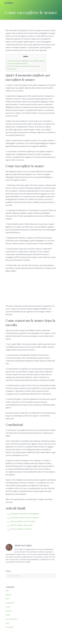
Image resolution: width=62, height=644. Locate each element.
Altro (7, 591)
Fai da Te (9, 611)
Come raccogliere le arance (17, 63)
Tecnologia (9, 627)
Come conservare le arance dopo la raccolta (23, 66)
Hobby (8, 615)
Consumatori (10, 603)
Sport (8, 623)
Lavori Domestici (11, 619)
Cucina (8, 607)
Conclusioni (11, 69)
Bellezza (8, 595)
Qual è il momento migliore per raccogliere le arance (26, 61)
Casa (7, 599)
